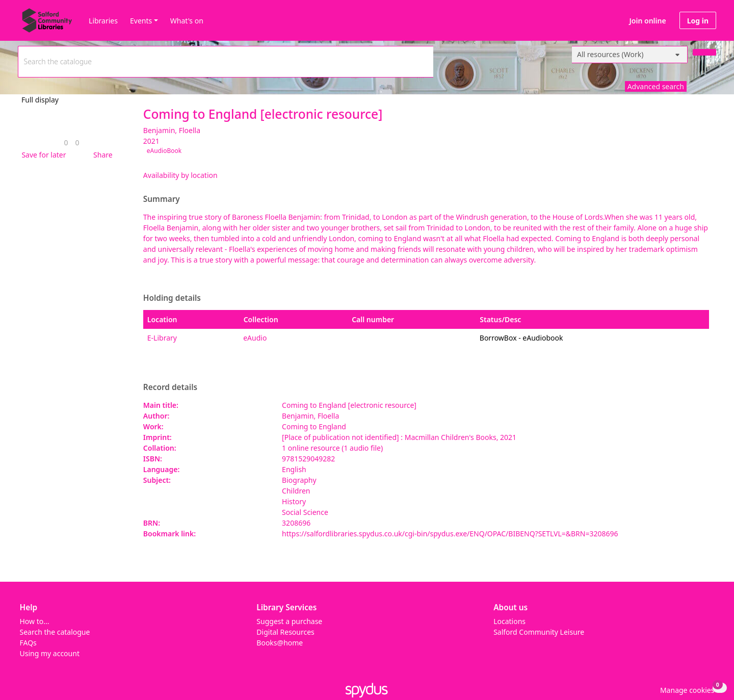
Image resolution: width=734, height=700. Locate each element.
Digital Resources (285, 632)
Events (141, 21)
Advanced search (656, 86)
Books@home (280, 643)
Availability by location (180, 175)
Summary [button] (162, 199)
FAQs (28, 643)
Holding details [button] (172, 298)
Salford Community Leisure (539, 632)
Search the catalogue (55, 632)
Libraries (103, 21)
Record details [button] (170, 387)
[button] (42, 155)
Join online (648, 21)
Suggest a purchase (289, 621)
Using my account (50, 653)
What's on (187, 21)
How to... (35, 621)
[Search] (704, 52)
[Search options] (630, 55)
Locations (509, 621)
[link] (66, 142)
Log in (698, 21)
